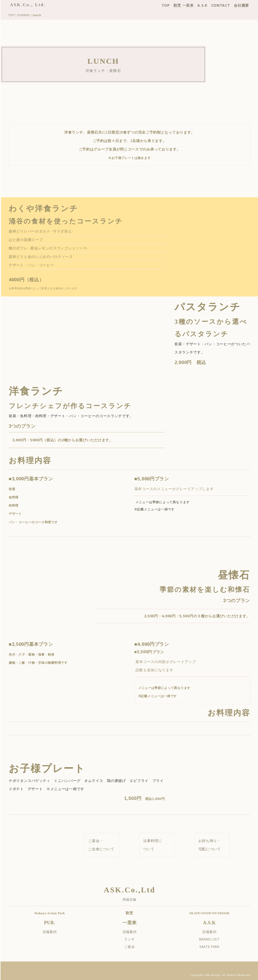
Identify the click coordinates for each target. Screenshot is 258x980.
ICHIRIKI (27, 15)
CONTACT (224, 5)
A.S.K (206, 5)
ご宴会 (133, 946)
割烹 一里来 (187, 5)
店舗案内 (53, 931)
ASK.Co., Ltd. (32, 5)
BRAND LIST (213, 939)
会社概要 (245, 5)
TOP (169, 5)
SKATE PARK (213, 946)
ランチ (133, 939)
